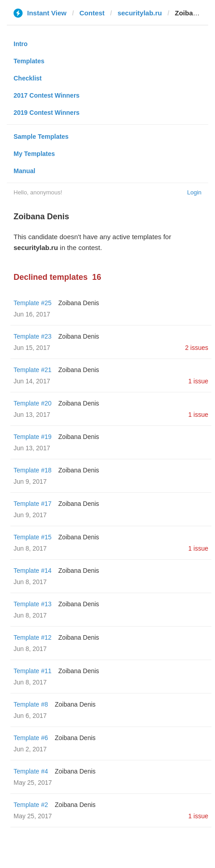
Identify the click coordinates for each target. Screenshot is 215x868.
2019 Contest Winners (47, 113)
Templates (29, 61)
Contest (92, 13)
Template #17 (33, 504)
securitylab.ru (140, 13)
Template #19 (33, 437)
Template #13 (33, 604)
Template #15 (33, 537)
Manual (24, 171)
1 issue (198, 381)
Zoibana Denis (79, 303)
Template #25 (33, 303)
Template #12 (33, 637)
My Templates (34, 154)
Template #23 (33, 336)
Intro (21, 44)
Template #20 (33, 403)
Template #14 (33, 571)
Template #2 (31, 805)
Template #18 (33, 470)
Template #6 (31, 738)
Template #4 (31, 771)
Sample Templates (41, 137)
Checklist (28, 78)
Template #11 (33, 671)
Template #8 (31, 704)
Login (194, 192)
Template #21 (33, 370)
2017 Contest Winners (47, 95)
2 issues (197, 348)
